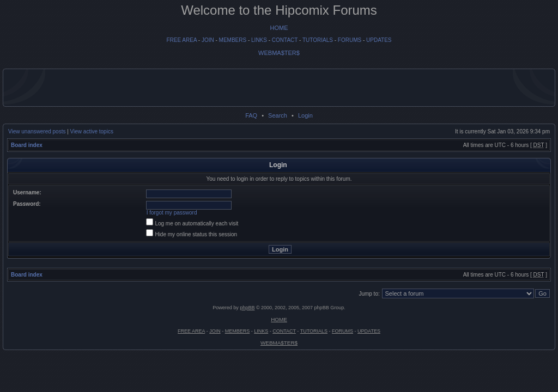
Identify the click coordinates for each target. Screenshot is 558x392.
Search (278, 115)
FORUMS (350, 40)
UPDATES (379, 40)
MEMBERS (233, 40)
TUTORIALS (318, 40)
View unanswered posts (37, 131)
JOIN (208, 40)
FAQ (251, 115)
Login (305, 115)
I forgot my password (172, 213)
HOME (279, 28)
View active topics (92, 131)
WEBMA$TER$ (279, 53)
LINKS (259, 40)
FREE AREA (181, 40)
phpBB (247, 308)
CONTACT (285, 40)
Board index (27, 145)
